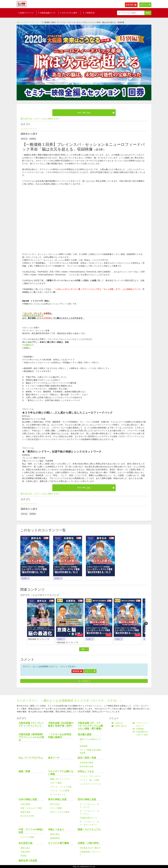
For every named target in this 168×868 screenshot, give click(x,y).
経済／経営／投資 (87, 758)
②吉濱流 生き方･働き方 (90, 848)
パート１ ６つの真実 (60, 791)
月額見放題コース (47, 13)
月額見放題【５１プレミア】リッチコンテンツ (31, 724)
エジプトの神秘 (27, 837)
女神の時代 (25, 852)
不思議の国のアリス (88, 818)
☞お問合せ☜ (28, 345)
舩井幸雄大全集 (86, 766)
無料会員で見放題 (28, 861)
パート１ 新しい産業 (89, 780)
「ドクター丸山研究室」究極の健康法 (61, 736)
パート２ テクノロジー (90, 776)
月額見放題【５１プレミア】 (39, 639)
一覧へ (84, 649)
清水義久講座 (85, 734)
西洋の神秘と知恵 (87, 799)
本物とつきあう (56, 829)
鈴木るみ (24, 139)
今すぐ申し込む (96, 113)
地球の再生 (55, 834)
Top (18, 22)
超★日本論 (25, 812)
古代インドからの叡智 (60, 812)
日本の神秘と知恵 (28, 799)
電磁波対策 (55, 838)
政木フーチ (54, 758)
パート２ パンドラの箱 (61, 787)
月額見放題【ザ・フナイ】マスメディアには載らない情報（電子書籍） (90, 726)
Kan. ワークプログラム (31, 758)
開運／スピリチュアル (89, 829)
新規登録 (131, 5)
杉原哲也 (33, 139)
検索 (148, 13)
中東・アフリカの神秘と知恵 (31, 831)
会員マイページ (26, 13)
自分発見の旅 (25, 843)
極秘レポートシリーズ (60, 779)
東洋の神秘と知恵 (57, 799)
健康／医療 (24, 771)
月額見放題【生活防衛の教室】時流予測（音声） (61, 724)
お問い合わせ (120, 726)
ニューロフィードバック (29, 22)
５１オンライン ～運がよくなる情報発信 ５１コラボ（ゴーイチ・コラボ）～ (69, 701)
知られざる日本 (27, 816)
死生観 (23, 856)
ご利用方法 (89, 13)
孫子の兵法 (55, 804)
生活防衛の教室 (86, 763)
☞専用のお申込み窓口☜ (33, 316)
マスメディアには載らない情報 (61, 773)
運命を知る (25, 848)
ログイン (145, 5)
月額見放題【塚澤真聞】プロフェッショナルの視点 (31, 737)
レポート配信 (56, 783)
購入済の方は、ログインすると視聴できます (40, 119)
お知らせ (118, 723)
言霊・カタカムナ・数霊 (31, 808)
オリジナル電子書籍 (58, 843)
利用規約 (139, 729)
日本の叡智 (25, 804)
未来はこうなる (86, 771)
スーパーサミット (58, 795)
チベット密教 (56, 808)
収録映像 (84, 746)
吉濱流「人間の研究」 (89, 843)
